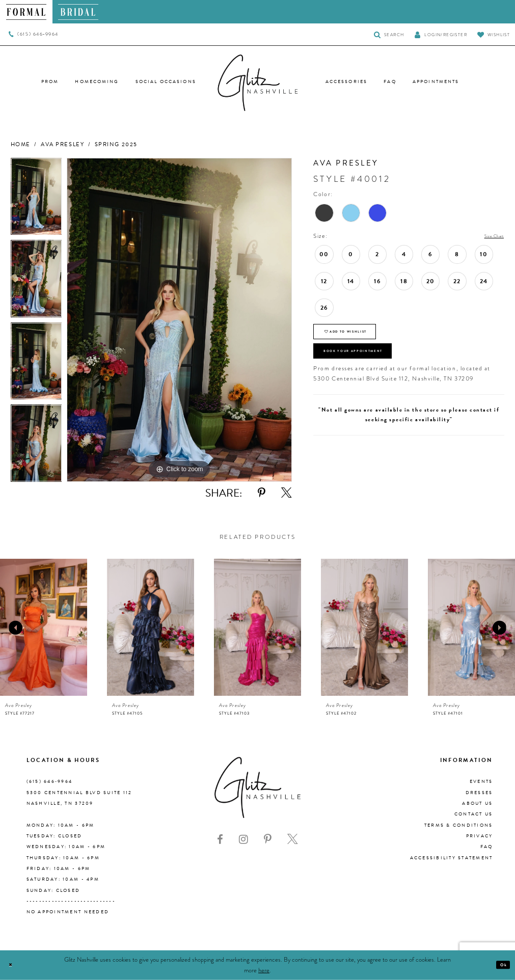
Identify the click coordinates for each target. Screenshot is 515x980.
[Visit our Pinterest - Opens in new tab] (268, 839)
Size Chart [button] (488, 237)
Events (481, 781)
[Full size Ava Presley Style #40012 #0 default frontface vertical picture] (179, 320)
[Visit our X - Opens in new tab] (293, 839)
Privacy (480, 836)
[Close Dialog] (13, 965)
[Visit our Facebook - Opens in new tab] (220, 839)
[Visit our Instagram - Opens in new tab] (243, 839)
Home (21, 144)
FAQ (487, 847)
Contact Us (474, 814)
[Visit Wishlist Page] (494, 34)
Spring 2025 (116, 144)
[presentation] (44, 628)
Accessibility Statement (452, 858)
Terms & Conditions (459, 825)
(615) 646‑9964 (50, 781)
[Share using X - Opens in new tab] (287, 493)
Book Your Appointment (376, 368)
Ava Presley (62, 144)
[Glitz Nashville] (258, 83)
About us (477, 803)
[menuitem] (26, 12)
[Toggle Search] (389, 34)
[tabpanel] (36, 199)
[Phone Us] (33, 35)
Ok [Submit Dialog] (500, 965)
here (264, 970)
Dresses (479, 793)
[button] (441, 34)
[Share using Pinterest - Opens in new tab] (262, 493)
